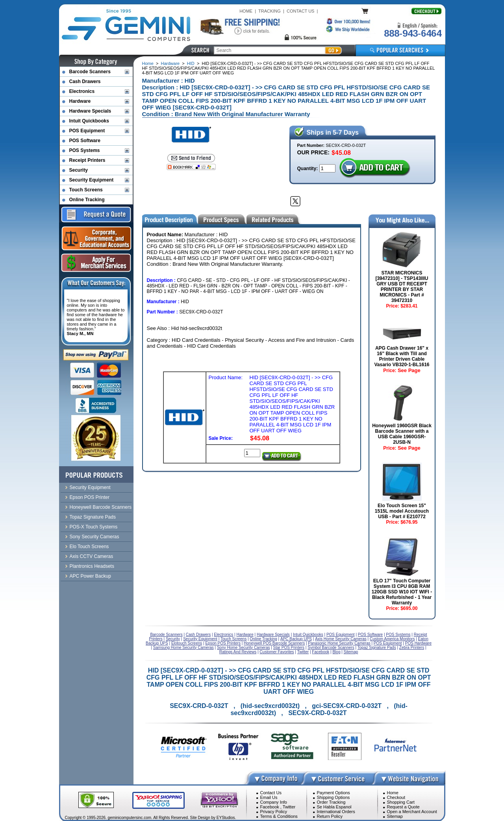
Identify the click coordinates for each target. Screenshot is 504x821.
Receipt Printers (87, 160)
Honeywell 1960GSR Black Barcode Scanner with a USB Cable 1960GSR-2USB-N (402, 434)
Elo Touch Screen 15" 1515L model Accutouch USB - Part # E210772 (402, 511)
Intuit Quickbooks (89, 121)
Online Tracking (87, 200)
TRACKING (270, 11)
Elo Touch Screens (89, 547)
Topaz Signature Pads (93, 517)
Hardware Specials (90, 111)
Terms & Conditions (279, 816)
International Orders (336, 812)
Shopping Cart (401, 802)
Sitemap (395, 816)
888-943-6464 (413, 33)
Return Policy (330, 816)
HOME (246, 11)
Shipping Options (334, 797)
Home (148, 63)
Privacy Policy (274, 812)
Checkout (396, 797)
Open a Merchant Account (412, 812)
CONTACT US (301, 11)
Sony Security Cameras (94, 537)
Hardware (170, 63)
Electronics (82, 91)
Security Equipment (92, 180)
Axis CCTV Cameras (92, 556)
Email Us (269, 797)
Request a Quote (403, 807)
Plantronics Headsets (92, 566)
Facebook (270, 807)
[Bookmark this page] (191, 167)
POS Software (85, 141)
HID (191, 63)
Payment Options (334, 793)
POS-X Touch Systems (94, 527)
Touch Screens (86, 190)
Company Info (274, 802)
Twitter (289, 807)
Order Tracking (331, 802)
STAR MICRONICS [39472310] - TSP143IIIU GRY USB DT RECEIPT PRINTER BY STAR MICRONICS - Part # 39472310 (402, 287)
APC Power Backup (90, 576)
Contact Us (271, 793)
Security (79, 170)
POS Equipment (87, 131)
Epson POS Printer (90, 497)
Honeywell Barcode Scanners (101, 507)
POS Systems (85, 150)
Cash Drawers (85, 82)
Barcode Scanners (90, 72)
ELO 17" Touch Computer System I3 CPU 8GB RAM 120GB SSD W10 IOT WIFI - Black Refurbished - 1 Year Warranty (402, 592)
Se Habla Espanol (334, 807)
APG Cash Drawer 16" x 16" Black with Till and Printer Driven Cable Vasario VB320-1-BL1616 (402, 356)
